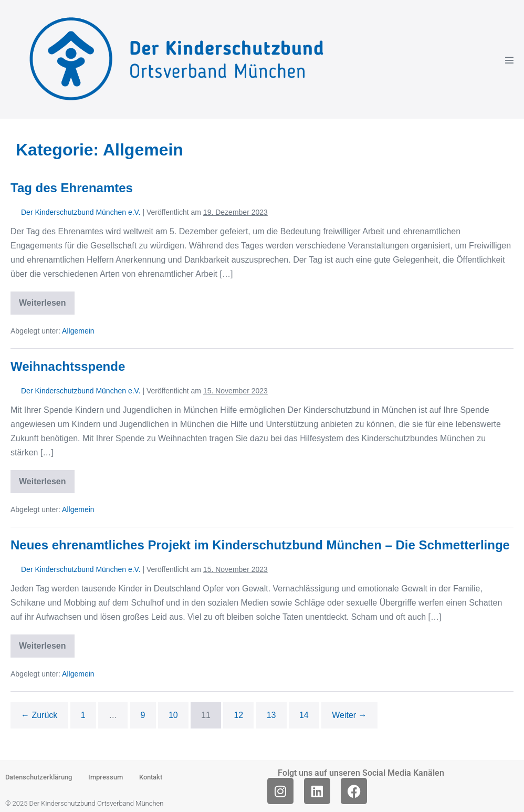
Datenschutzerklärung (39, 777)
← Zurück (39, 715)
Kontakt (151, 777)
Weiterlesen (47, 299)
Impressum (106, 777)
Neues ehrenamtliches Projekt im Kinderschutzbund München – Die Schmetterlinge (260, 545)
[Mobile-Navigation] (509, 60)
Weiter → (349, 715)
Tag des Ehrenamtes (72, 188)
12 (238, 715)
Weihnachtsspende (68, 366)
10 (173, 715)
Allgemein (78, 331)
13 (271, 715)
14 (304, 715)
